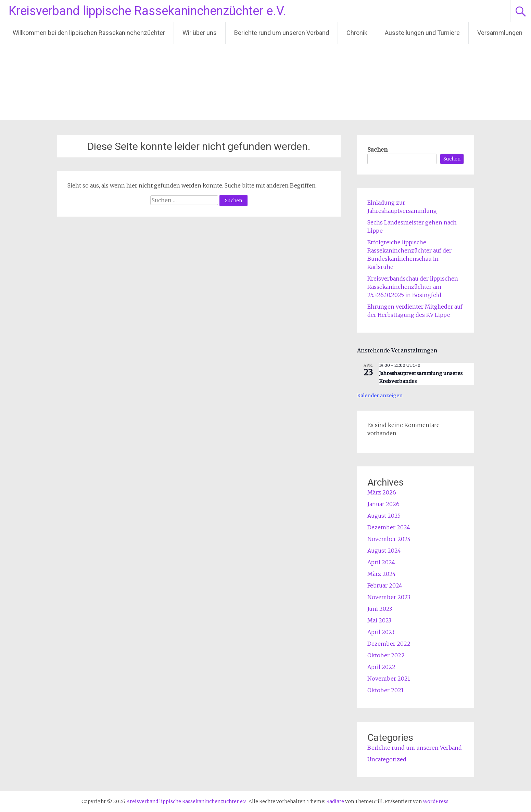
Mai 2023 (379, 620)
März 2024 (382, 574)
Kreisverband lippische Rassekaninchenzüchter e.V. (147, 11)
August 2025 (384, 516)
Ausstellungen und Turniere (422, 33)
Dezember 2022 (389, 644)
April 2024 (381, 562)
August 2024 (384, 551)
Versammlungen (500, 33)
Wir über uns (200, 33)
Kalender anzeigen (380, 396)
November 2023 (389, 597)
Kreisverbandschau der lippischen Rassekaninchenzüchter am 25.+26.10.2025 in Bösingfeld (413, 287)
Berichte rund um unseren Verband (282, 33)
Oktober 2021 (385, 690)
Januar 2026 (383, 504)
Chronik (357, 33)
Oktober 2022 (386, 655)
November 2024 (389, 539)
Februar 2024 (385, 585)
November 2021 (389, 679)
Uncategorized (387, 759)
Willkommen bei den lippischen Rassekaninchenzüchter (89, 33)
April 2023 (381, 632)
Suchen (377, 150)
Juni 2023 (380, 609)
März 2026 (382, 492)
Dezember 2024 (389, 527)
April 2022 (381, 667)
